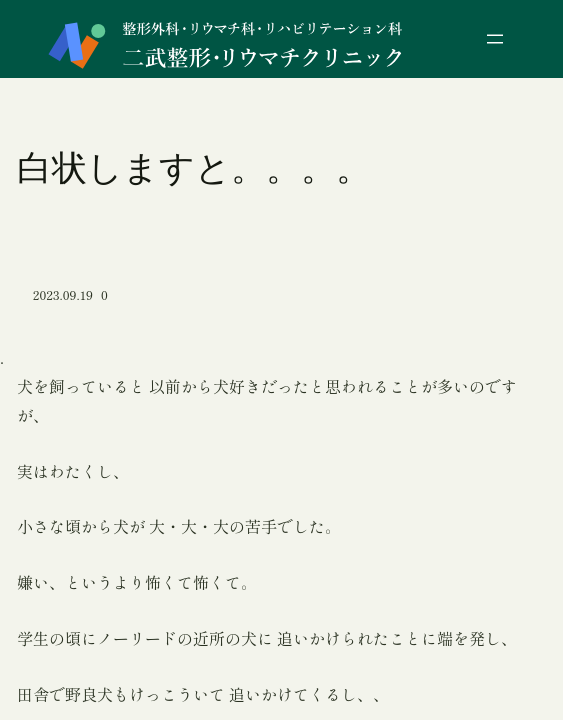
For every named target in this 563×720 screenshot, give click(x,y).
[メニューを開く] (495, 39)
